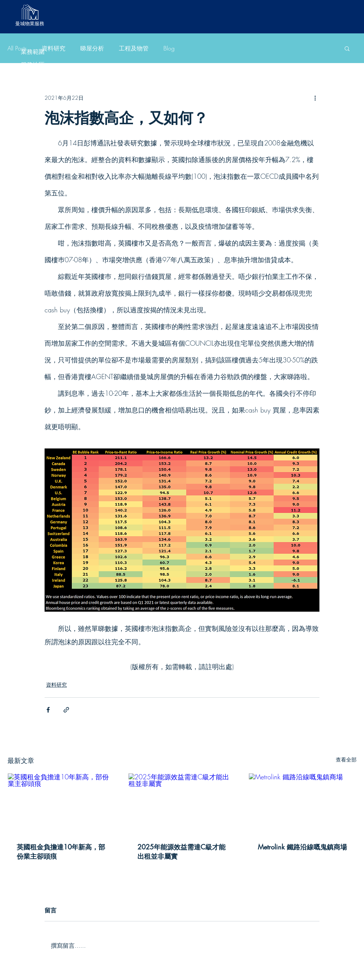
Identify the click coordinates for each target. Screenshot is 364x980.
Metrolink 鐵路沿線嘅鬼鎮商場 (302, 847)
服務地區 (33, 65)
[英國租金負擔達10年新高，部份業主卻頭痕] (61, 803)
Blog (33, 117)
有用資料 (33, 156)
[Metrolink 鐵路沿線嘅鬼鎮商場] (303, 803)
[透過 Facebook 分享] (48, 710)
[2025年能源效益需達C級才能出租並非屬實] (182, 803)
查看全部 (346, 759)
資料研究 (33, 78)
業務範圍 (33, 52)
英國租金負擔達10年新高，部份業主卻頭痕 (61, 851)
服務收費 (33, 143)
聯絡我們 (33, 169)
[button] (347, 48)
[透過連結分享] (66, 710)
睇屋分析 (33, 91)
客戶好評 (33, 130)
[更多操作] (315, 98)
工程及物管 (33, 104)
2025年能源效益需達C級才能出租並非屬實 (181, 851)
